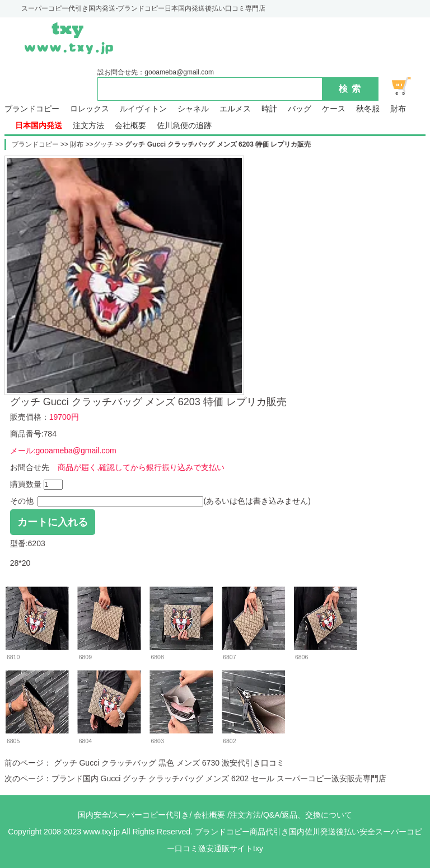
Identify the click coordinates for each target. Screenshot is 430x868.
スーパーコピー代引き (150, 815)
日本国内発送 (39, 126)
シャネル (193, 109)
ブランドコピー (32, 109)
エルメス (235, 109)
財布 (398, 109)
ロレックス (90, 109)
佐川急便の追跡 (184, 126)
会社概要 (130, 126)
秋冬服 (368, 109)
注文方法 (88, 126)
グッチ (104, 144)
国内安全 (94, 815)
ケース (334, 109)
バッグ (300, 109)
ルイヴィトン (143, 109)
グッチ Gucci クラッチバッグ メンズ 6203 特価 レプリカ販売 (218, 144)
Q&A (272, 815)
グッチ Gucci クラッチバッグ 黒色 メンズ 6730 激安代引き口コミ (168, 763)
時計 (269, 109)
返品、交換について (317, 815)
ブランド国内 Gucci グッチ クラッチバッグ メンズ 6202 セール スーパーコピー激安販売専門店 (219, 778)
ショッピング (408, 86)
